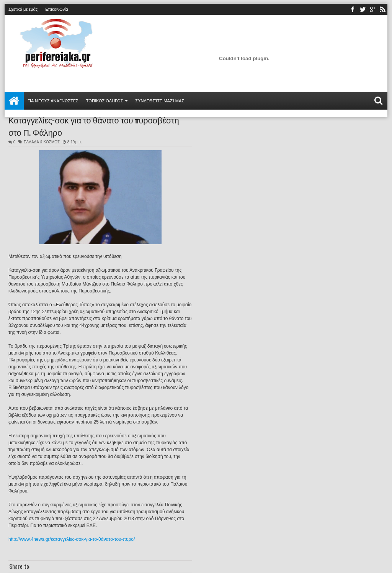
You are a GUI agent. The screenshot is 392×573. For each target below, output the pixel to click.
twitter (363, 9)
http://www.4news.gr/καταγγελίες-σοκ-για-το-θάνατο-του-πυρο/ (72, 539)
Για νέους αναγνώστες (53, 101)
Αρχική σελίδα (14, 101)
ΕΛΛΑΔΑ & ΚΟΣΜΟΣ (42, 142)
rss (382, 9)
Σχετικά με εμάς (23, 9)
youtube (372, 9)
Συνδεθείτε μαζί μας (160, 101)
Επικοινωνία (57, 9)
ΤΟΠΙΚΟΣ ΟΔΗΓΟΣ (105, 101)
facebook (353, 9)
